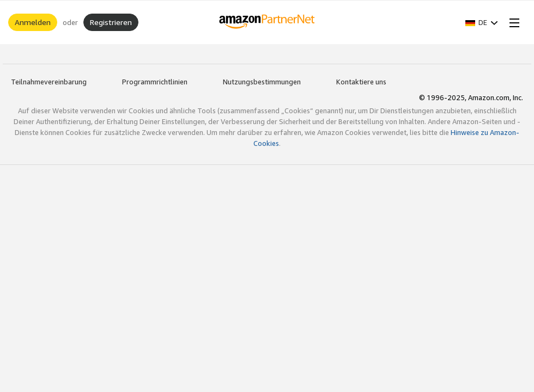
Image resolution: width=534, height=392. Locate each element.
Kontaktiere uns (361, 82)
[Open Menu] (512, 22)
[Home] (267, 22)
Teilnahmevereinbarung (49, 82)
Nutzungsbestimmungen (262, 82)
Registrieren (111, 22)
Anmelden (33, 22)
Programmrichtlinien (155, 82)
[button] (482, 22)
